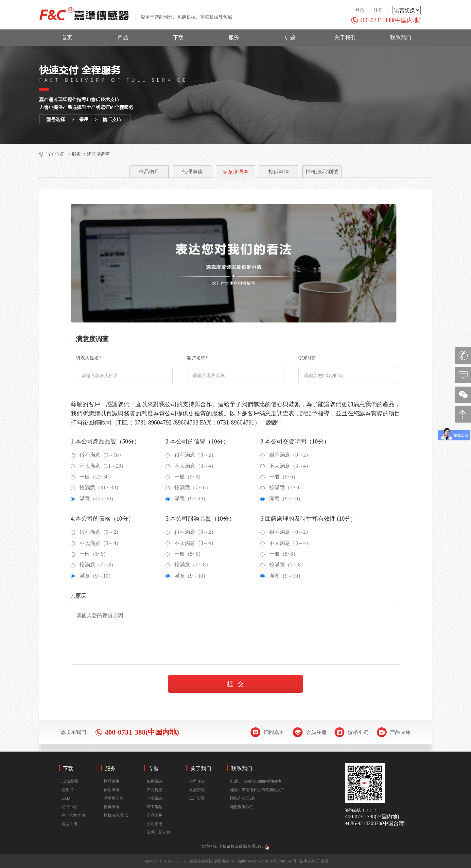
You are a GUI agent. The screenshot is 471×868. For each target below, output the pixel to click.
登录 (360, 10)
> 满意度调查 (96, 154)
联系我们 (401, 37)
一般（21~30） (92, 477)
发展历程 (197, 790)
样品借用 (149, 172)
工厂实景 (197, 798)
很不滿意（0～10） (97, 455)
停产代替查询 (73, 815)
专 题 (289, 37)
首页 (67, 37)
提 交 (235, 684)
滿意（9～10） (187, 499)
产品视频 (155, 790)
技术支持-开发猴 (314, 861)
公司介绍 (197, 781)
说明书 (67, 790)
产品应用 (155, 815)
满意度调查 (235, 172)
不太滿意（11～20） (98, 466)
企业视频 (155, 798)
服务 (234, 37)
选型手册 (69, 824)
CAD (66, 798)
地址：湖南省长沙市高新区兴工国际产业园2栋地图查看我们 (257, 798)
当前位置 (55, 154)
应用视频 (155, 781)
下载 (178, 37)
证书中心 (69, 807)
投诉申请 (279, 172)
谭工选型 (155, 807)
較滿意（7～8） (188, 487)
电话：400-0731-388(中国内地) (256, 781)
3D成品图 (70, 781)
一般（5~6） (184, 477)
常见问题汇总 (159, 832)
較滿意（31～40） (96, 487)
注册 (378, 10)
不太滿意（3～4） (191, 466)
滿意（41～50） (93, 499)
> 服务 (74, 154)
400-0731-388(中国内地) (390, 20)
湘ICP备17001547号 (280, 861)
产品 (123, 37)
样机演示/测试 (322, 172)
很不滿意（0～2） (191, 455)
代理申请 (192, 172)
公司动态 (155, 824)
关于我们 (345, 37)
